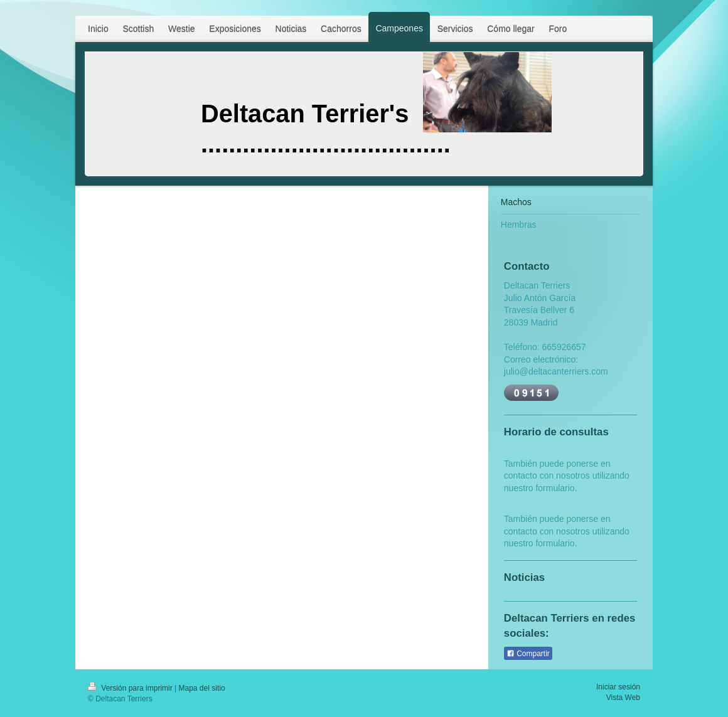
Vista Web (623, 698)
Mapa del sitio (202, 688)
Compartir (528, 654)
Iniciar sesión (618, 687)
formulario (555, 488)
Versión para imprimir (131, 688)
